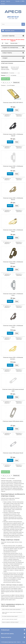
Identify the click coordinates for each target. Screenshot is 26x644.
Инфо (24, 642)
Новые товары (7, 53)
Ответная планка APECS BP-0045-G (13, 103)
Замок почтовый (5, 68)
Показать (3, 75)
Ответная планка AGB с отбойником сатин (13, 295)
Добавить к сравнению (19, 115)
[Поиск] (23, 24)
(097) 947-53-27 (13, 17)
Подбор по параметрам (10, 48)
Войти (23, 1)
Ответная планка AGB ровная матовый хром (13, 390)
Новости (19, 642)
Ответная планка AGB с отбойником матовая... (13, 358)
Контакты (3, 4)
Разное (7, 43)
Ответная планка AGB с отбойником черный (13, 135)
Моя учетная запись (7, 634)
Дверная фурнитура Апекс (10, 642)
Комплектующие (15, 68)
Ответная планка (14, 43)
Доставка (3, 1)
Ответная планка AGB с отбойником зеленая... (13, 263)
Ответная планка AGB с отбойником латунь (13, 231)
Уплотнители (15, 70)
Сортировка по (5, 73)
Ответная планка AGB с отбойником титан (13, 326)
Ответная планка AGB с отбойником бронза (13, 199)
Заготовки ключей (15, 67)
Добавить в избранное (8, 115)
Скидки (5, 58)
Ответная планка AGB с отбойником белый (13, 167)
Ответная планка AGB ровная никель (13, 421)
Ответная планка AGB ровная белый (13, 453)
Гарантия (8, 1)
